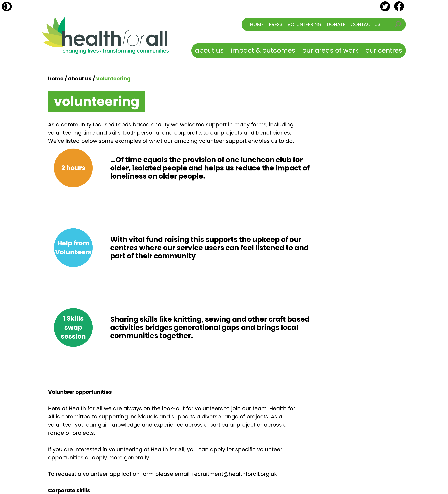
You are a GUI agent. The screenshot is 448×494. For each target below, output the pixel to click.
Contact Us (365, 24)
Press (276, 24)
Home (257, 24)
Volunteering (304, 24)
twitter (385, 6)
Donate (336, 24)
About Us (209, 50)
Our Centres (384, 50)
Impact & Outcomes (263, 50)
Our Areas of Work (330, 50)
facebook (399, 6)
